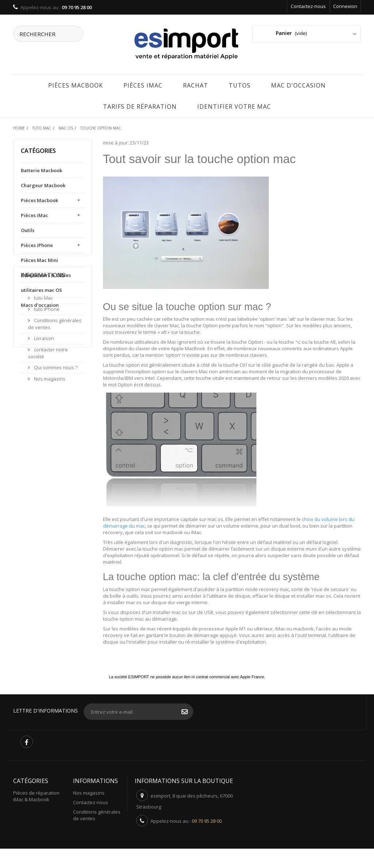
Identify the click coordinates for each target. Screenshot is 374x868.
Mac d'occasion (298, 85)
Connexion (345, 6)
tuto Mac (43, 363)
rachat (196, 85)
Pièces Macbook (76, 85)
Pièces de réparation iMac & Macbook (36, 795)
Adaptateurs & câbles (46, 274)
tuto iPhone (46, 374)
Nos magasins (49, 444)
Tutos (240, 85)
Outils (28, 229)
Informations (43, 343)
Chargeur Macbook (43, 185)
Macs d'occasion (40, 304)
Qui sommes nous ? (55, 432)
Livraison (43, 403)
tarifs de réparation (140, 106)
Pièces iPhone (37, 244)
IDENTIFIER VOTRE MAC (234, 106)
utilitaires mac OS (41, 289)
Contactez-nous (308, 6)
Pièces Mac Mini (39, 259)
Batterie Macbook (41, 170)
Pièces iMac (143, 85)
